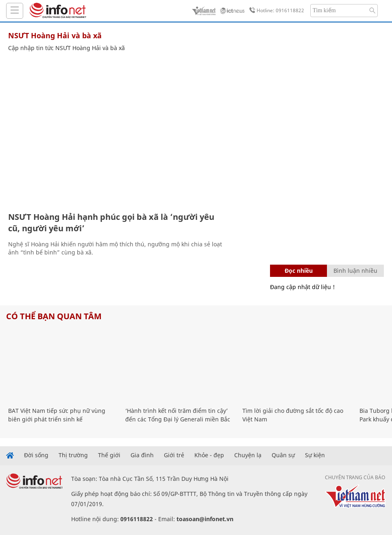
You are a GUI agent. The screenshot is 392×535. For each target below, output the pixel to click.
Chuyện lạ (248, 455)
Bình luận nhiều (355, 271)
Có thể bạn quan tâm (54, 316)
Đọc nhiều (299, 271)
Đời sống (36, 455)
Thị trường (73, 455)
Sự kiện (315, 455)
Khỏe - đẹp (209, 455)
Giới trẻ (174, 455)
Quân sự (283, 455)
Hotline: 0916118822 (275, 11)
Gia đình (142, 455)
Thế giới (109, 455)
